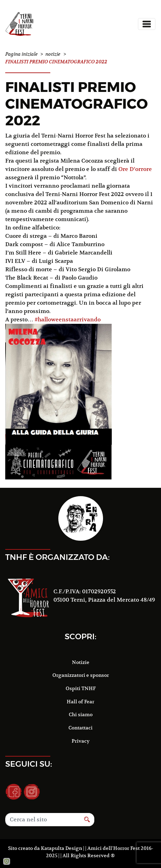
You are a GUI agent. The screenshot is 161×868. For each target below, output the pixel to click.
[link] (135, 169)
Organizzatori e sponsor (81, 675)
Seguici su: (29, 764)
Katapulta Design (61, 848)
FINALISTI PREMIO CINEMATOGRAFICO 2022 (76, 104)
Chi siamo (81, 714)
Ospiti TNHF (81, 688)
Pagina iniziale (21, 54)
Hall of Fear (80, 702)
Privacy (80, 741)
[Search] (43, 820)
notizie (53, 54)
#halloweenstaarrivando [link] (68, 320)
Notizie (81, 662)
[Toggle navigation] (147, 24)
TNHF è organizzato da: (57, 557)
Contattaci (80, 728)
